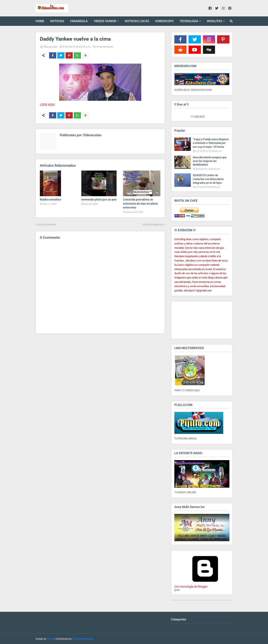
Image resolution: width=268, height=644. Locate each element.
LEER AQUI (47, 105)
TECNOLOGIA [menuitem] (189, 21)
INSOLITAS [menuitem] (215, 21)
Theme (51, 639)
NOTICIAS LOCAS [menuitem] (137, 21)
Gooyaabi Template (83, 639)
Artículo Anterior (47, 224)
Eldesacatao (50, 47)
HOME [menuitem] (40, 21)
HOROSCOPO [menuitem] (164, 21)
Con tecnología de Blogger (205, 585)
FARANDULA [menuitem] (79, 21)
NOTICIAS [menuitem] (57, 21)
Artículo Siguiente (153, 224)
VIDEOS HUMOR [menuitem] (105, 21)
